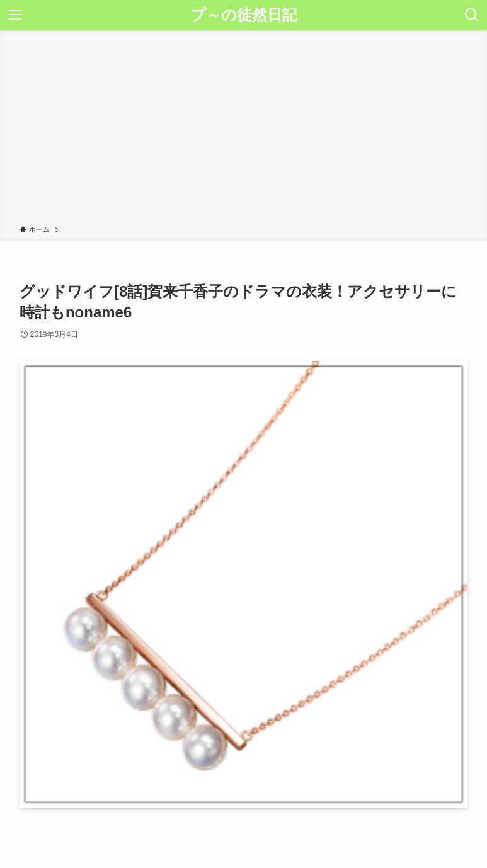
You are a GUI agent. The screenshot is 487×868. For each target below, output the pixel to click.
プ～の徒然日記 (244, 15)
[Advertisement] (243, 130)
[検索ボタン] (472, 15)
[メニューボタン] (15, 15)
